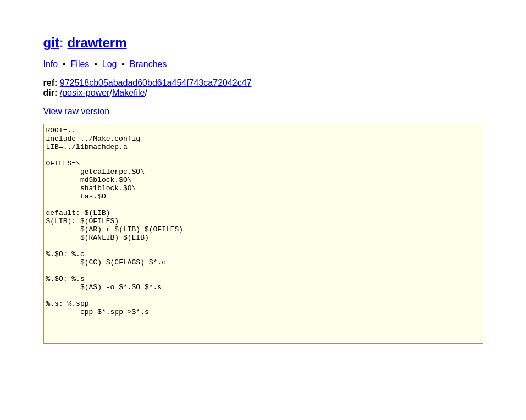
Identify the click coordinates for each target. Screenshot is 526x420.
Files (80, 64)
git (51, 43)
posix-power (86, 93)
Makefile (129, 93)
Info (51, 64)
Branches (148, 64)
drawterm (97, 43)
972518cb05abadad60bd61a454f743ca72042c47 (156, 83)
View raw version (77, 111)
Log (110, 64)
